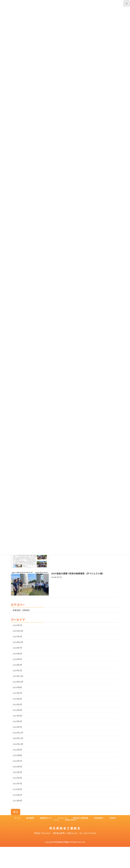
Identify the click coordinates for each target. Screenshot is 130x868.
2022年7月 (17, 761)
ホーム (17, 818)
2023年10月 (18, 682)
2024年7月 (17, 648)
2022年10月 (18, 744)
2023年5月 (17, 704)
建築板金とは (46, 818)
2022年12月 (18, 733)
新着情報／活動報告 (21, 610)
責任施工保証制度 (81, 818)
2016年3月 (17, 789)
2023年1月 (17, 727)
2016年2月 (17, 795)
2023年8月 (17, 687)
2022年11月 (18, 738)
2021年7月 (17, 784)
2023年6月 (17, 699)
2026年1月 (17, 625)
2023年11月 (18, 676)
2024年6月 (17, 653)
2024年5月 (17, 659)
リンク (56, 820)
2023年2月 (17, 721)
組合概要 (30, 818)
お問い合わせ (71, 820)
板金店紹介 (99, 818)
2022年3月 (17, 778)
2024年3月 (17, 665)
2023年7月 (17, 693)
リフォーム (62, 818)
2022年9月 (17, 750)
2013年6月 (17, 800)
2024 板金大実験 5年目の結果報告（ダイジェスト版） (78, 573)
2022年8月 (17, 755)
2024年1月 (17, 670)
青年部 (113, 818)
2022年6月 (17, 767)
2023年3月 (17, 716)
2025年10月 (18, 631)
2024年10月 (18, 642)
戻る (16, 812)
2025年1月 (17, 637)
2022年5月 (17, 772)
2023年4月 (17, 710)
